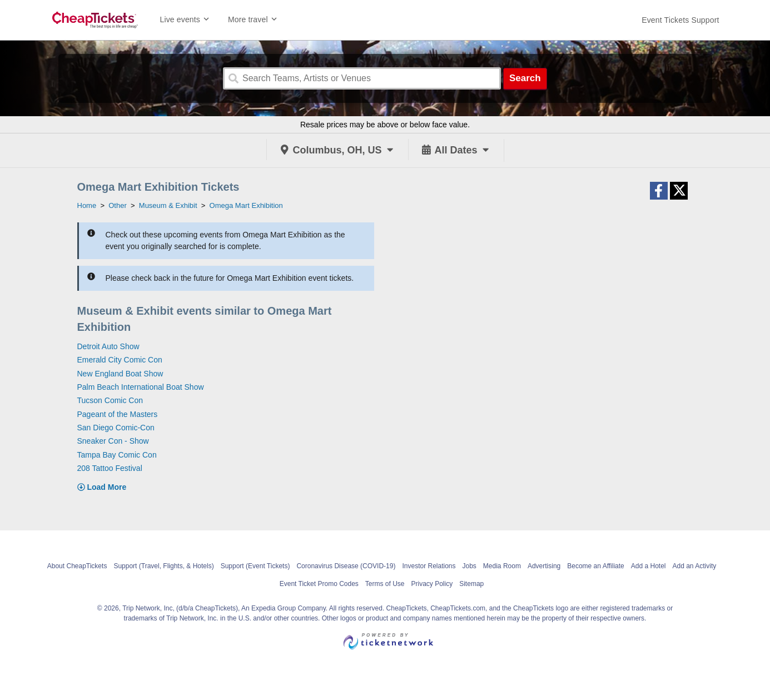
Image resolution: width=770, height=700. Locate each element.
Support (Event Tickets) (255, 566)
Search (525, 78)
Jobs (470, 566)
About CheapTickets (77, 566)
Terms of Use (385, 584)
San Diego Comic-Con (116, 428)
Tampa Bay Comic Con (117, 455)
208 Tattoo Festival (110, 468)
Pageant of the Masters (118, 414)
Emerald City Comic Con (120, 360)
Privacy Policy (432, 584)
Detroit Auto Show (108, 346)
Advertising (544, 566)
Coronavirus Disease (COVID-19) (346, 566)
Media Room (502, 566)
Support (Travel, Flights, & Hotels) (163, 566)
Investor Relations (429, 566)
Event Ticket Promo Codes (319, 584)
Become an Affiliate (596, 566)
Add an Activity (695, 566)
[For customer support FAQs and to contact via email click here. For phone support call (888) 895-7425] (680, 20)
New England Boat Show (120, 374)
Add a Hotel (649, 566)
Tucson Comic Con (110, 400)
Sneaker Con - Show (113, 441)
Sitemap (471, 584)
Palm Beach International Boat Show (141, 387)
